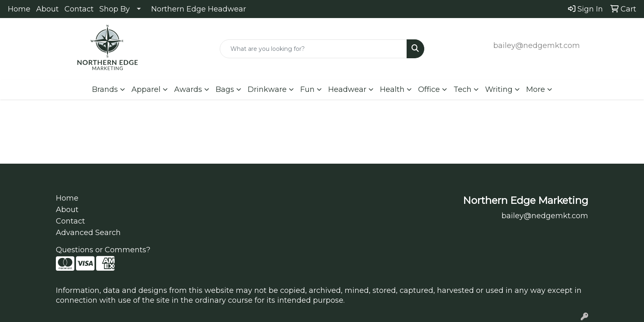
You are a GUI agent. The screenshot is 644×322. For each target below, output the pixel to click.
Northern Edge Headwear (199, 9)
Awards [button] (188, 89)
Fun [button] (307, 89)
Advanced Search (88, 233)
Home (19, 9)
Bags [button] (225, 89)
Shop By (115, 9)
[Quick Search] (314, 49)
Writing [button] (499, 89)
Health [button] (392, 89)
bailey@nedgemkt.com (537, 46)
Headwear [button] (347, 89)
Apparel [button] (146, 89)
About (47, 9)
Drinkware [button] (267, 89)
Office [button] (429, 89)
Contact (79, 9)
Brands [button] (105, 89)
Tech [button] (462, 89)
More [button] (536, 89)
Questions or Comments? (103, 250)
